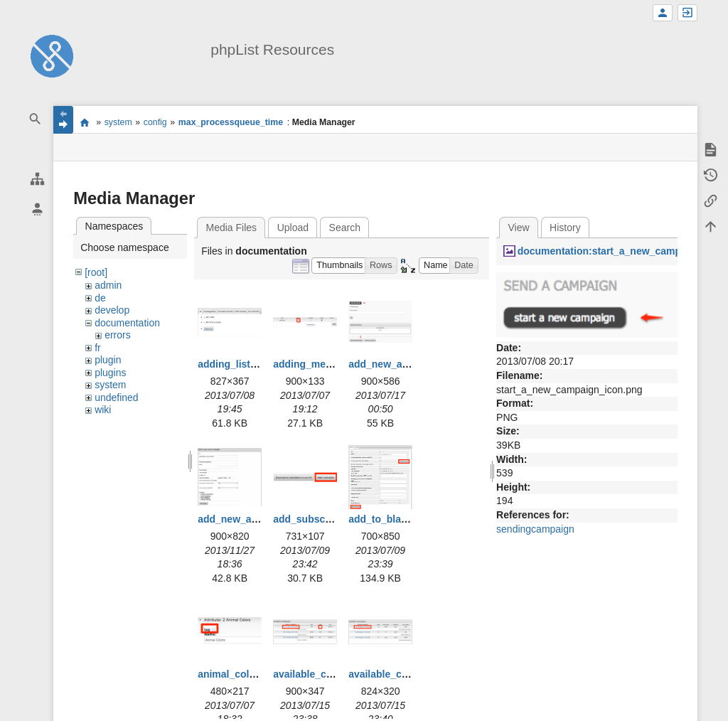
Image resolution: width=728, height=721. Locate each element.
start (84, 122)
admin (108, 285)
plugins (110, 373)
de (100, 298)
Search (345, 228)
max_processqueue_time (231, 122)
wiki (103, 410)
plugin (108, 360)
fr (98, 348)
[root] (96, 272)
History (565, 228)
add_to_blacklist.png (398, 519)
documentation (127, 323)
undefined (117, 397)
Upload (293, 228)
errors (118, 335)
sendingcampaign (535, 529)
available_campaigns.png (333, 674)
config (155, 122)
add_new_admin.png (397, 364)
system (118, 122)
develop (112, 310)
